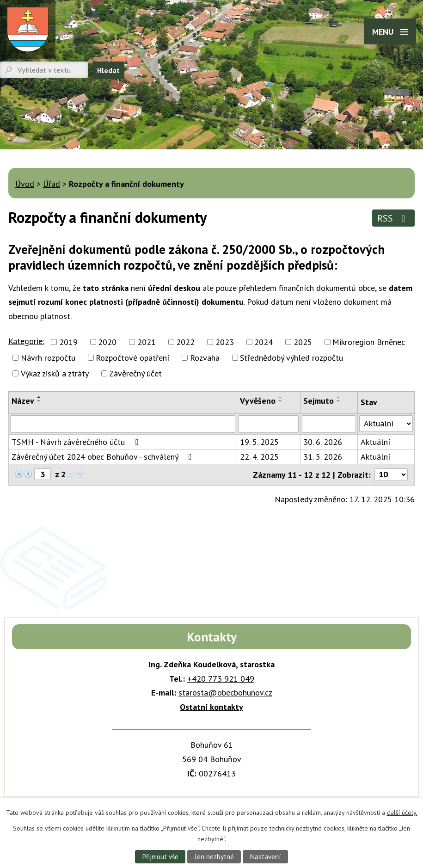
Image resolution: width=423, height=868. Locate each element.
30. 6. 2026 (323, 442)
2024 (264, 342)
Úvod (25, 184)
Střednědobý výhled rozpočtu (291, 358)
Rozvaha (205, 358)
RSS (393, 218)
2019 (68, 342)
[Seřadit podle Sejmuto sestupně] (339, 401)
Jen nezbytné (214, 856)
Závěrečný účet (135, 373)
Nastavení (266, 856)
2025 (303, 342)
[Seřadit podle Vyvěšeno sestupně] (281, 401)
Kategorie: (26, 341)
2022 (185, 342)
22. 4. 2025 (259, 457)
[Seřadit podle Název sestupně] (39, 401)
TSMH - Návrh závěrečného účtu (77, 442)
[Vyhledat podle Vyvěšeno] (269, 424)
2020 (107, 342)
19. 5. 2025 (259, 442)
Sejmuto (319, 401)
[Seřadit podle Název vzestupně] (39, 397)
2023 (225, 342)
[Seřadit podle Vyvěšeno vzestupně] (281, 397)
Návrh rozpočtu (48, 358)
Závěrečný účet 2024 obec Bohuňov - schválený (103, 457)
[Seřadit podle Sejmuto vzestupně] (339, 397)
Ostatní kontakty (211, 707)
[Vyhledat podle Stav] (386, 424)
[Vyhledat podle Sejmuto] (329, 424)
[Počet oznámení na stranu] (391, 475)
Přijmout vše (159, 856)
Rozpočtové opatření (132, 358)
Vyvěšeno (258, 401)
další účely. (402, 813)
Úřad (52, 184)
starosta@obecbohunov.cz (225, 693)
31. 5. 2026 (323, 457)
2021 (147, 342)
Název (23, 401)
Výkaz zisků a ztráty (55, 373)
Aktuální (375, 442)
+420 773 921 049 (221, 679)
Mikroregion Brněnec (369, 342)
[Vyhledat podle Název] (123, 424)
